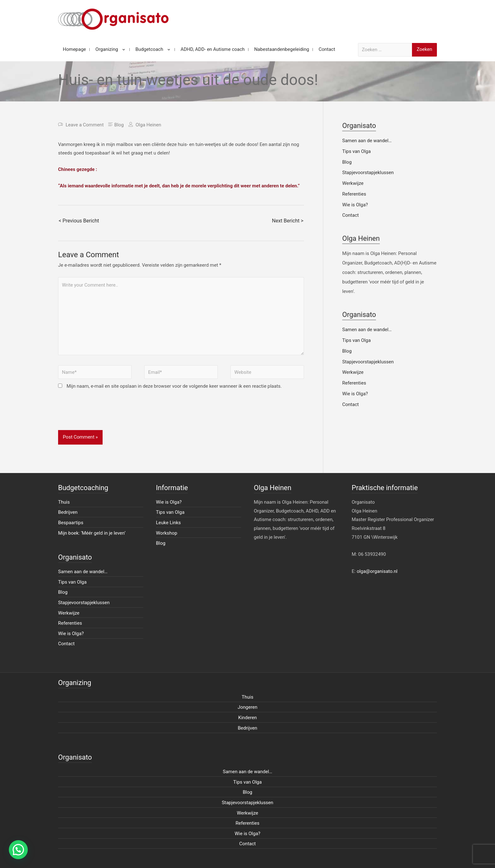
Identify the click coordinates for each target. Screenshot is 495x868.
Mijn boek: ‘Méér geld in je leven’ (92, 533)
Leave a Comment (85, 125)
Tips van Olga (356, 151)
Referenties (354, 194)
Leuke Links (168, 523)
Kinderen (248, 718)
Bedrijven (68, 512)
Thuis (64, 502)
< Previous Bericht (79, 221)
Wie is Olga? (355, 205)
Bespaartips (71, 523)
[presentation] (106, 415)
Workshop (167, 533)
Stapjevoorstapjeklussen (368, 173)
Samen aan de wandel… (367, 141)
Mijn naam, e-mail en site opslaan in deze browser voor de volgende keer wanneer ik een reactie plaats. (174, 386)
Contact (350, 215)
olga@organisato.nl (377, 571)
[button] (18, 850)
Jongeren (248, 707)
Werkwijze (353, 183)
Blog (119, 125)
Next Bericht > (288, 221)
